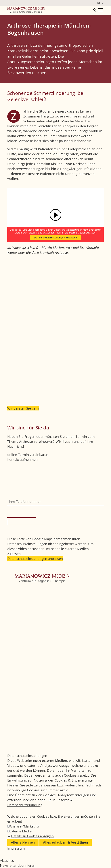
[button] (8, 656)
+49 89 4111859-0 (23, 636)
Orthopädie (16, 600)
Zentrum (14, 595)
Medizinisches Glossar (24, 721)
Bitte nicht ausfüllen (24, 508)
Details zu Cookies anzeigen (32, 836)
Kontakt (13, 614)
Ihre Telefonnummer (23, 495)
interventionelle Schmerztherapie (34, 385)
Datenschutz (17, 731)
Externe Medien (22, 831)
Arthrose (26, 141)
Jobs (11, 716)
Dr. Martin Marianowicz (54, 248)
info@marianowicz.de (28, 646)
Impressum (16, 726)
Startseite (15, 590)
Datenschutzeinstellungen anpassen (55, 238)
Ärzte (11, 609)
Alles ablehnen (23, 842)
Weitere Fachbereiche (24, 605)
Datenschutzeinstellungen (27, 736)
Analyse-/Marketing (24, 826)
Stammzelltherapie (80, 390)
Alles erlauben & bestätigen (66, 842)
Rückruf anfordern (26, 521)
